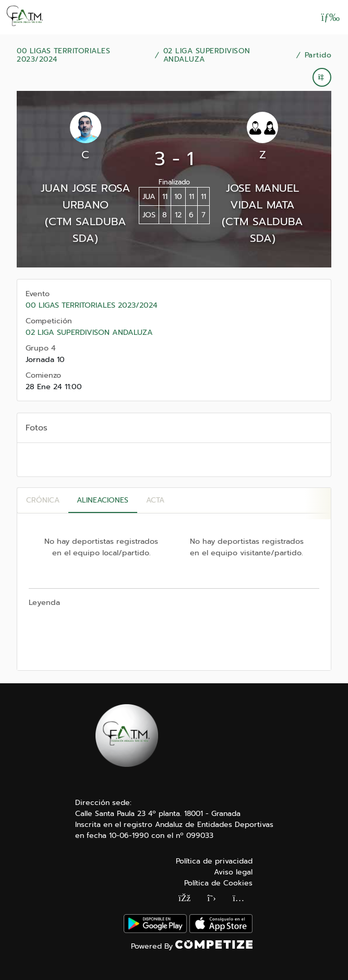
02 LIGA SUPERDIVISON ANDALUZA (207, 55)
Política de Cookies (218, 883)
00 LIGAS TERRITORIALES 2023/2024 (63, 55)
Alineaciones (103, 500)
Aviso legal (233, 872)
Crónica (43, 500)
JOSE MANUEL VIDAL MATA (262, 196)
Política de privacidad (214, 861)
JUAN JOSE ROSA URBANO (86, 196)
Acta (155, 500)
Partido (318, 55)
